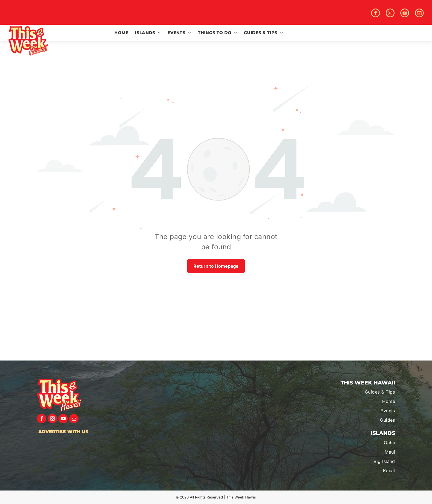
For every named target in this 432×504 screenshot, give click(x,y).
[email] (419, 14)
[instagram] (390, 14)
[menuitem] (121, 33)
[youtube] (405, 14)
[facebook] (376, 14)
